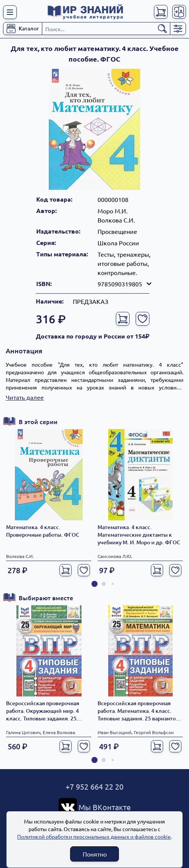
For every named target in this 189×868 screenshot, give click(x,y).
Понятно (95, 854)
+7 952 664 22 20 (94, 786)
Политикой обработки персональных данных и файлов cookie (94, 836)
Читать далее (25, 397)
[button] (94, 584)
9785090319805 (125, 284)
